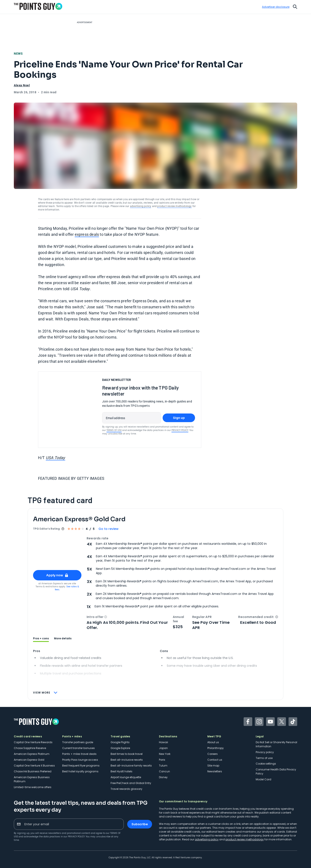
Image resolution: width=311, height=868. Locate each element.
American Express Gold (29, 760)
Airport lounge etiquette (126, 777)
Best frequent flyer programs (81, 766)
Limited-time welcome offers (33, 787)
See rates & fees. (67, 588)
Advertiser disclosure (276, 7)
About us (213, 742)
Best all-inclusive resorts (127, 760)
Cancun (164, 771)
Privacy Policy (180, 430)
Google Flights (120, 742)
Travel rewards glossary (126, 789)
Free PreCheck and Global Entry (131, 783)
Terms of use (264, 758)
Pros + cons (41, 638)
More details (63, 638)
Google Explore (120, 748)
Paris (162, 760)
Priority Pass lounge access (80, 760)
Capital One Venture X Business (34, 766)
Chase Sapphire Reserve (30, 748)
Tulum (163, 766)
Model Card (263, 779)
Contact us (215, 760)
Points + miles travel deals (79, 754)
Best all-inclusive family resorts (131, 766)
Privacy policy (265, 752)
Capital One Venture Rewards (33, 742)
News (19, 53)
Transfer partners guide (78, 742)
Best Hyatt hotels (121, 771)
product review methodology (174, 206)
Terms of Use (114, 430)
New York (165, 754)
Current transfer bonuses (79, 748)
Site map (213, 766)
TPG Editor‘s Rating (46, 529)
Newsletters (215, 771)
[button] (106, 617)
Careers (213, 754)
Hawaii (163, 742)
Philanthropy (216, 748)
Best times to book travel (127, 754)
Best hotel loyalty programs (80, 771)
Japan (163, 748)
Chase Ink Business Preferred (33, 771)
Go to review (109, 529)
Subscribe (140, 824)
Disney (163, 777)
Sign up (179, 418)
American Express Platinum (32, 754)
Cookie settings (266, 764)
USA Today (56, 458)
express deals (87, 234)
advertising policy (141, 206)
